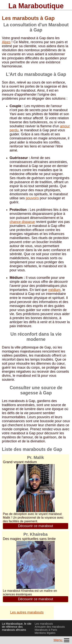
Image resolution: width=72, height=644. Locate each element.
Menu (62, 640)
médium (54, 290)
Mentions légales (45, 633)
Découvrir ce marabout (36, 526)
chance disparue (22, 222)
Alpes (6, 42)
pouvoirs (32, 198)
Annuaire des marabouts (50, 627)
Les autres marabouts (27, 612)
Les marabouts (44, 624)
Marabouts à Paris (46, 630)
